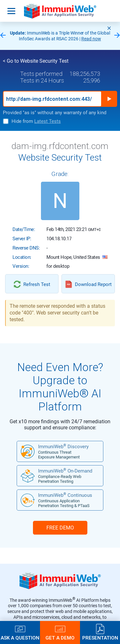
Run (109, 99)
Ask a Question (20, 638)
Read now (91, 39)
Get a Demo (60, 638)
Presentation (100, 638)
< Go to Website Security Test (36, 61)
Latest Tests (48, 121)
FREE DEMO (60, 528)
